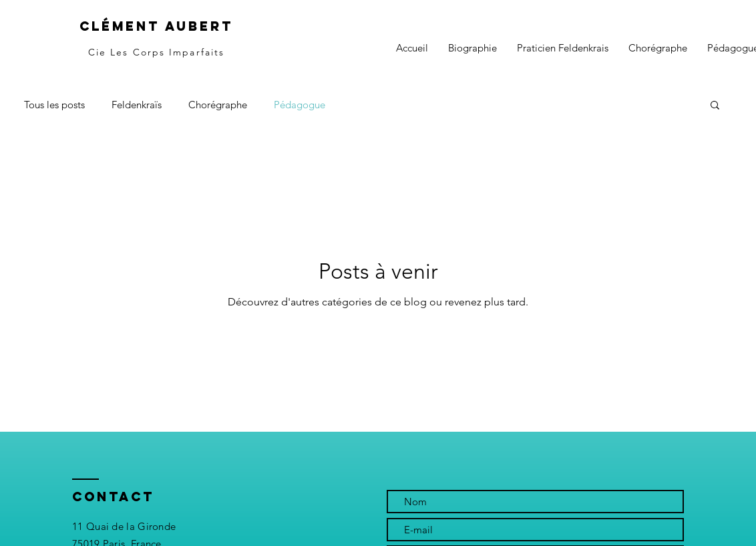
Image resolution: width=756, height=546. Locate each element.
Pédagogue (300, 105)
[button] (715, 106)
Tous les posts (54, 105)
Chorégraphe (218, 105)
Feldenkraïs (137, 105)
